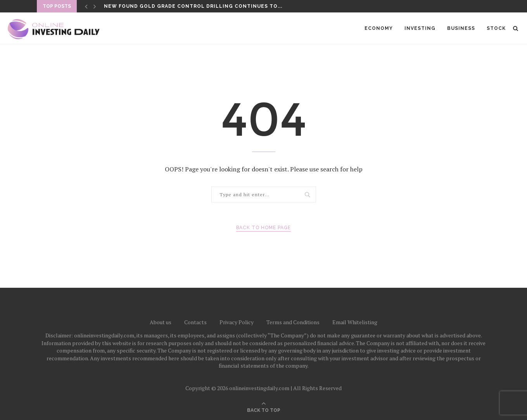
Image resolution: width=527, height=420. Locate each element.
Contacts (195, 322)
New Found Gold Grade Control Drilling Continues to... (193, 6)
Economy (379, 28)
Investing (420, 28)
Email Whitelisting (355, 322)
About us (161, 322)
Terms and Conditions (293, 322)
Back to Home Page (263, 228)
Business (461, 28)
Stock (496, 28)
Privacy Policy (237, 322)
